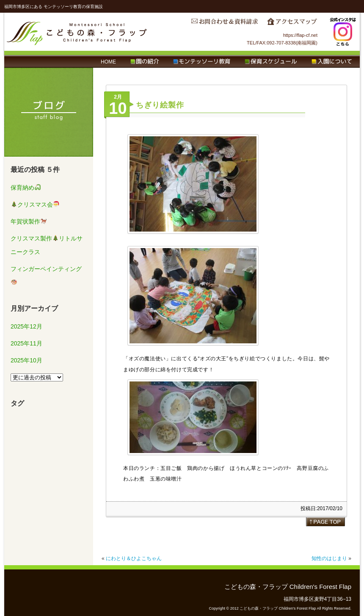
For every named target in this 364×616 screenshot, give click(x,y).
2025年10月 (26, 360)
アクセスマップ (292, 24)
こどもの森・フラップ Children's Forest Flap (77, 32)
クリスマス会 (35, 204)
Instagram (343, 32)
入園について (332, 62)
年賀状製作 (29, 221)
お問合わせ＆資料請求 (224, 24)
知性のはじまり (329, 558)
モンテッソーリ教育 (202, 62)
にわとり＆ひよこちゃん (134, 558)
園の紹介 (145, 62)
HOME (108, 62)
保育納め (26, 188)
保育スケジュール (271, 62)
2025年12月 (26, 326)
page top (325, 522)
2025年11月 (26, 343)
